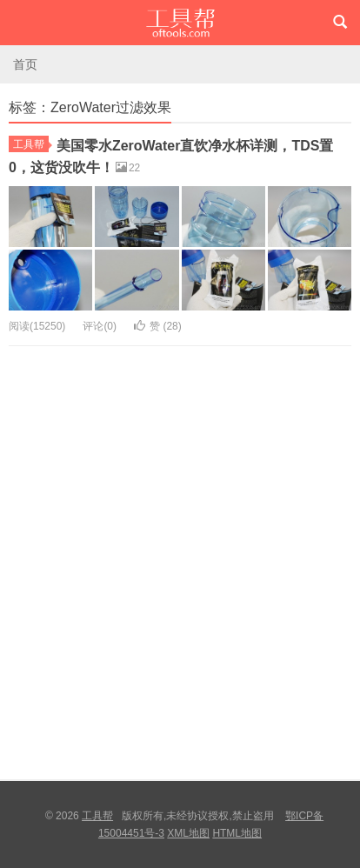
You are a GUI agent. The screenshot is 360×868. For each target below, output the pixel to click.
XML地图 (188, 833)
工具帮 (180, 23)
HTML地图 (237, 833)
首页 (25, 64)
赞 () (158, 326)
